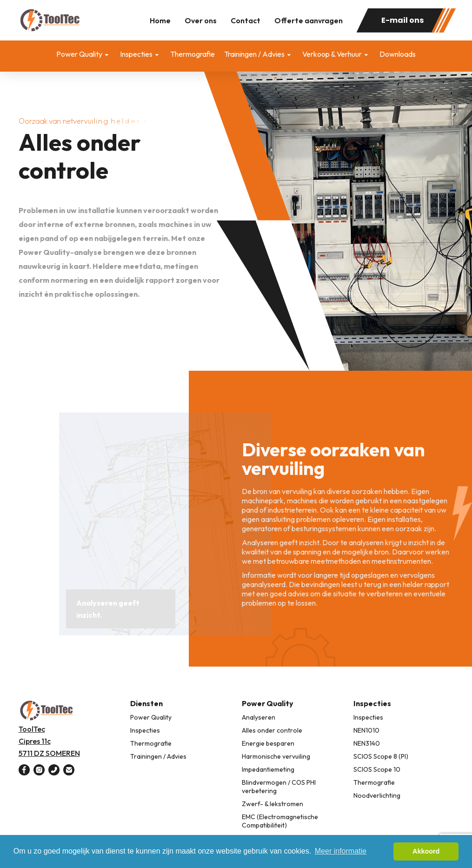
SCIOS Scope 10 (377, 769)
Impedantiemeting (268, 769)
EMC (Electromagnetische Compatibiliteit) (280, 821)
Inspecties (136, 54)
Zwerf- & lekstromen (273, 804)
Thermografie (193, 54)
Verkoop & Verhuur (332, 54)
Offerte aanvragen (309, 20)
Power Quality (79, 54)
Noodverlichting (377, 795)
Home (160, 20)
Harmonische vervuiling (276, 756)
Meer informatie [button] (341, 851)
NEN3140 (367, 743)
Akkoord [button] (426, 851)
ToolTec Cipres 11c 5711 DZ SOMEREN (49, 741)
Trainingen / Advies (254, 54)
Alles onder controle (272, 730)
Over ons (201, 20)
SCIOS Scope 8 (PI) (381, 756)
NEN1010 (366, 730)
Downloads (398, 54)
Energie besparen (268, 743)
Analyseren (259, 717)
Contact (246, 20)
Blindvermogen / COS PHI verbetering (279, 787)
